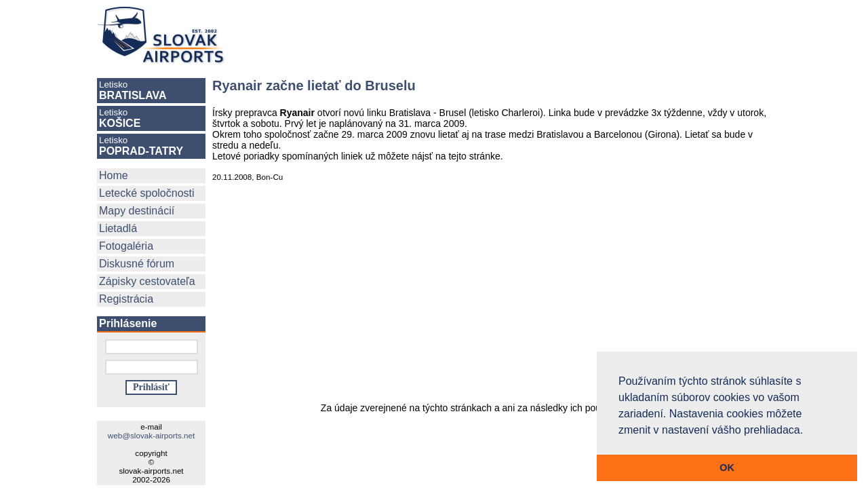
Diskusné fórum (137, 264)
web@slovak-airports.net (151, 435)
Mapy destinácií (137, 211)
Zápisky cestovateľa (147, 281)
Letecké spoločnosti (147, 193)
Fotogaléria (126, 246)
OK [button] (727, 468)
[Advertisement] (512, 35)
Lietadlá (118, 228)
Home (114, 175)
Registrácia (126, 299)
